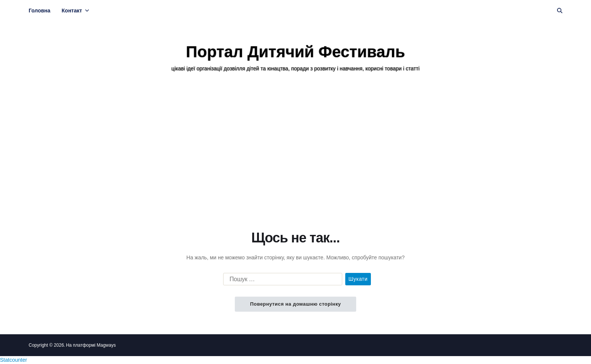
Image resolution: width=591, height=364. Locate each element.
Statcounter (14, 360)
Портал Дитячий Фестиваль (295, 52)
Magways (106, 345)
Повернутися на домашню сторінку (295, 304)
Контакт (75, 11)
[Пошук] (560, 11)
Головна (40, 11)
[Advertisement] (295, 150)
